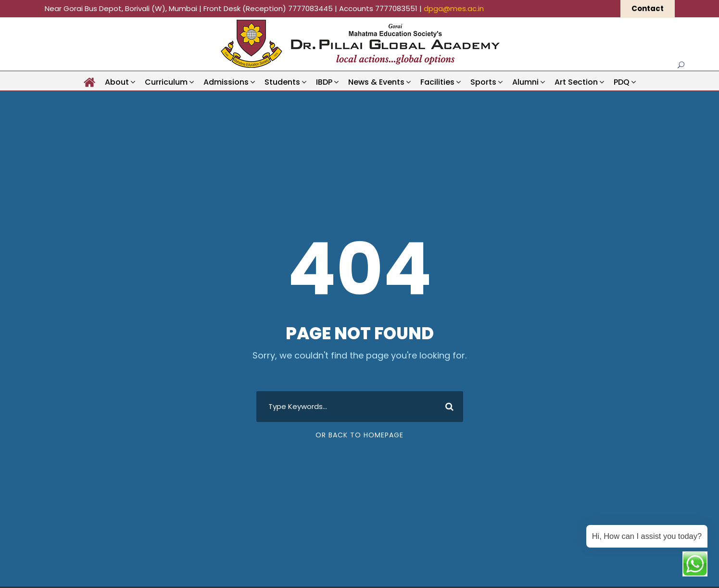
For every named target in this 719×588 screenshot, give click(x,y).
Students (282, 82)
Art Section (576, 82)
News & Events (376, 82)
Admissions (226, 82)
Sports (483, 82)
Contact (648, 8)
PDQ (622, 82)
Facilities (437, 82)
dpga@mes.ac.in (454, 8)
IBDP (324, 82)
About (117, 82)
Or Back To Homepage (359, 436)
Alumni (525, 82)
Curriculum (166, 82)
